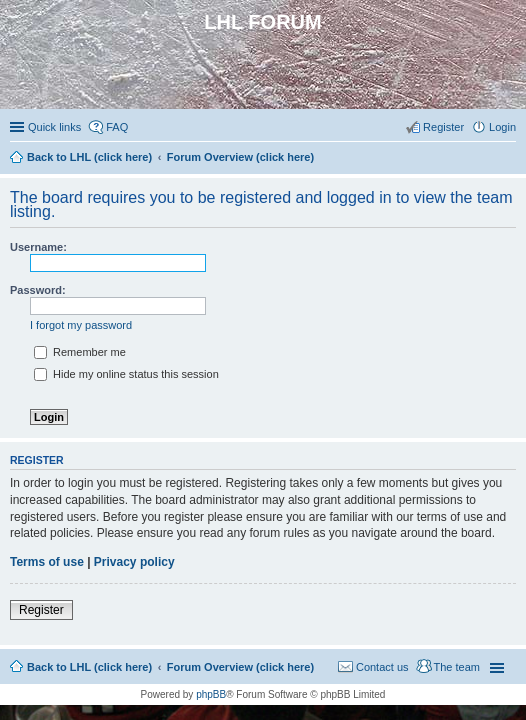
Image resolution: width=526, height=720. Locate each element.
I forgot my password (81, 325)
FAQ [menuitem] (117, 127)
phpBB (211, 694)
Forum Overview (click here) (240, 667)
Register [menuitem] (443, 127)
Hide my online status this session (126, 374)
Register (41, 610)
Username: (38, 247)
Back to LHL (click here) (89, 667)
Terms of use (47, 562)
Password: (38, 290)
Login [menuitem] (502, 127)
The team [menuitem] (457, 667)
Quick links (54, 127)
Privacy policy (134, 562)
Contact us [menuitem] (382, 667)
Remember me (80, 352)
